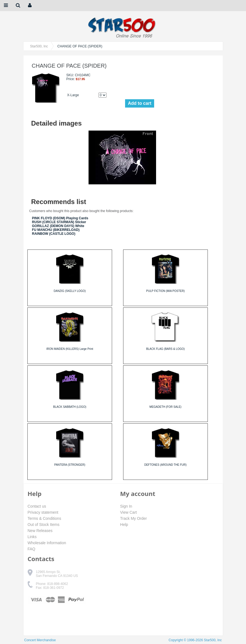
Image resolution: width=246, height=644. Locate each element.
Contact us (37, 506)
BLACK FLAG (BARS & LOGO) (165, 349)
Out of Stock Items (44, 525)
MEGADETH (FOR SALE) (165, 407)
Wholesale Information (47, 543)
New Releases (40, 531)
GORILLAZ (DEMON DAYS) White (58, 226)
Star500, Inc (39, 46)
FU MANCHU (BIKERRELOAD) (56, 230)
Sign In (126, 506)
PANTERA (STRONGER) (70, 465)
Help (124, 525)
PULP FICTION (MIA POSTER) (165, 291)
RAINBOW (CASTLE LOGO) (54, 234)
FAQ (32, 549)
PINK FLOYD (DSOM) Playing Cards (60, 218)
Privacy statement (43, 512)
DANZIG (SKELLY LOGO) (70, 291)
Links (32, 537)
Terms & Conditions (44, 518)
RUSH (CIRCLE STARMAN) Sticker (59, 222)
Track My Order (134, 518)
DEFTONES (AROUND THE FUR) (165, 465)
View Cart (128, 512)
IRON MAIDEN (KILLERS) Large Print (70, 349)
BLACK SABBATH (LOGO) (70, 407)
